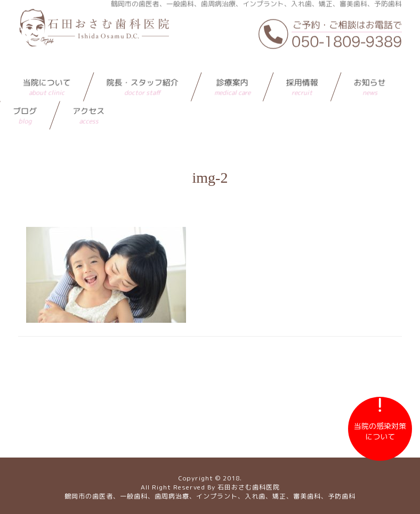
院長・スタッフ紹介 (143, 67)
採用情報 (302, 67)
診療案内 (232, 67)
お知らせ (370, 67)
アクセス (88, 96)
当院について (47, 67)
